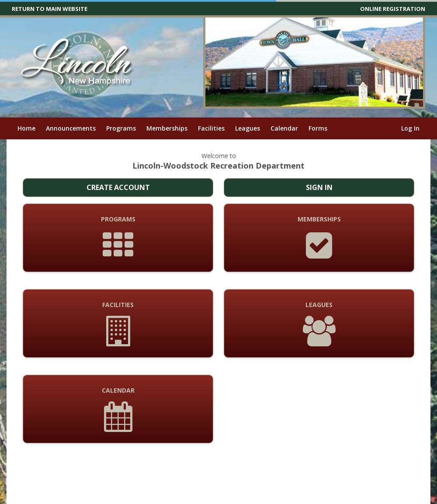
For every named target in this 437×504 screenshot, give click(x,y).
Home (26, 128)
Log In (410, 128)
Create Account (118, 187)
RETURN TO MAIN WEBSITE (50, 9)
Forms (318, 128)
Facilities (211, 128)
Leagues (248, 128)
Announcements (71, 128)
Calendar (284, 128)
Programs (121, 128)
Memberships (167, 128)
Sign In (319, 187)
